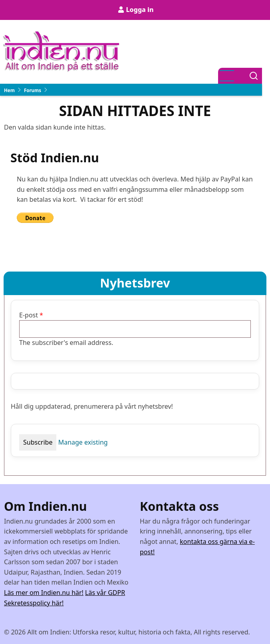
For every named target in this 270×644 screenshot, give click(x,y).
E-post (29, 315)
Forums (33, 90)
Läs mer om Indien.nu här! (44, 593)
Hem (9, 90)
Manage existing (83, 442)
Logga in (140, 10)
